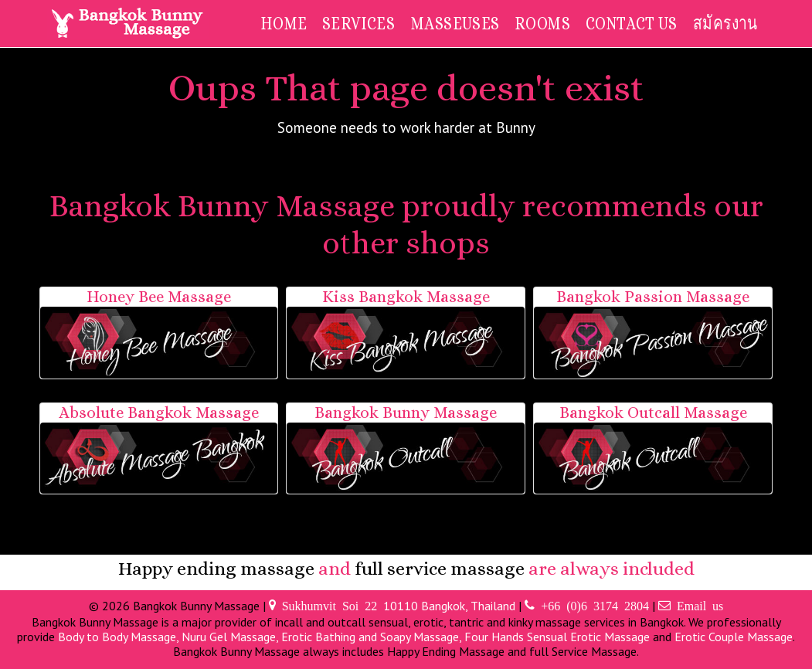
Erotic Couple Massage (734, 637)
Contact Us (632, 23)
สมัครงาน (725, 23)
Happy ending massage (216, 569)
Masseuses (455, 23)
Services (358, 23)
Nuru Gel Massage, (231, 637)
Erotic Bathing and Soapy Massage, (373, 637)
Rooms (542, 23)
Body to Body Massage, (120, 637)
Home (284, 23)
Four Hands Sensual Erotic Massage (557, 637)
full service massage (440, 569)
